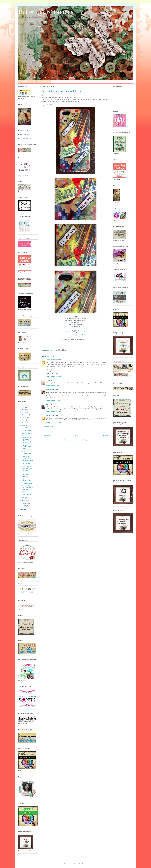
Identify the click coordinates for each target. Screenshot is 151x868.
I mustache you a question (27, 469)
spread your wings (27, 461)
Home (22, 82)
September (26, 415)
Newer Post (47, 435)
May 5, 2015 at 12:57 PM (54, 376)
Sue (47, 380)
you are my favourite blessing (25, 475)
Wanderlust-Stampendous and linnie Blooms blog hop (27, 439)
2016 (22, 405)
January (25, 506)
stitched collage (26, 431)
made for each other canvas (26, 457)
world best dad (26, 454)
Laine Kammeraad (52, 360)
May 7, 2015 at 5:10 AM (53, 385)
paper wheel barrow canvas (27, 480)
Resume (30, 82)
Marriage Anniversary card (26, 447)
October (25, 412)
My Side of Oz (51, 415)
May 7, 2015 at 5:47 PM (53, 400)
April (24, 498)
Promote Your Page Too (24, 138)
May (24, 426)
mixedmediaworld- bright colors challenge (75, 332)
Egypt (23, 451)
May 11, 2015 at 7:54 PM (54, 422)
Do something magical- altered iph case (27, 488)
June (24, 423)
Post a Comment (49, 426)
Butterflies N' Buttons (46, 12)
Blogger (84, 864)
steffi (48, 404)
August (24, 418)
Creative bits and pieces (43, 82)
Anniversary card (27, 433)
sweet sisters (26, 428)
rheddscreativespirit (76, 336)
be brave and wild (27, 483)
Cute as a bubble (27, 466)
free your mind (26, 463)
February (25, 503)
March (24, 500)
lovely (23, 492)
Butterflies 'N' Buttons (24, 135)
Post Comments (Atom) (80, 440)
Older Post (105, 435)
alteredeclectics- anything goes (76, 334)
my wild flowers (26, 494)
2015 (22, 407)
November (25, 410)
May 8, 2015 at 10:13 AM (54, 411)
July (24, 420)
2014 (22, 509)
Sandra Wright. (51, 389)
